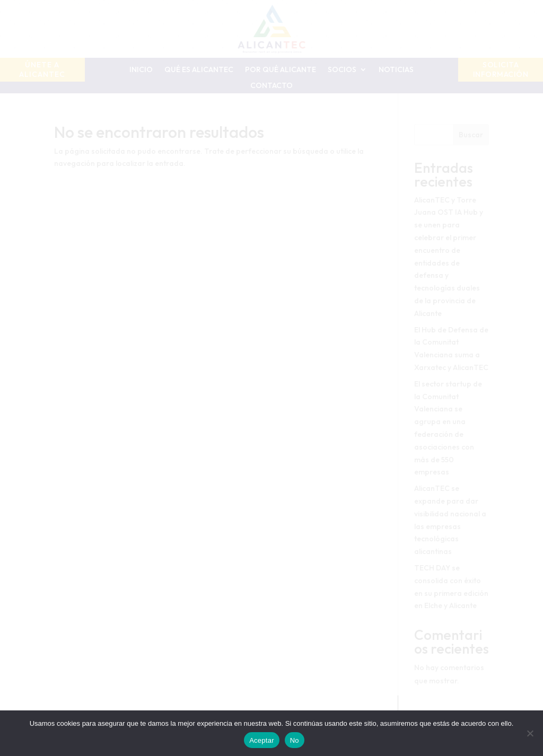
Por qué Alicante (281, 70)
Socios (342, 70)
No (295, 740)
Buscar (471, 135)
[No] (530, 733)
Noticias (396, 70)
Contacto (271, 86)
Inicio (141, 70)
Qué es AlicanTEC (199, 70)
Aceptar (262, 740)
